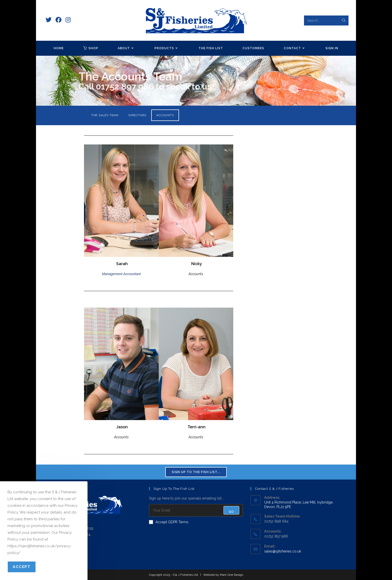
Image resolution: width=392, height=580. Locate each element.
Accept (22, 567)
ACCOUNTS (165, 115)
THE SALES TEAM (105, 115)
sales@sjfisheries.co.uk (283, 551)
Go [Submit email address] (231, 512)
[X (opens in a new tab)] (48, 20)
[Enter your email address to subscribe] (196, 510)
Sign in (332, 48)
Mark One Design (231, 575)
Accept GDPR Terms (169, 522)
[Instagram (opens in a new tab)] (68, 20)
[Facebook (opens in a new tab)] (58, 20)
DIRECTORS (137, 115)
